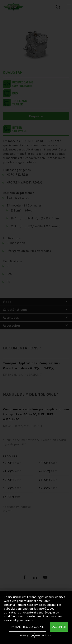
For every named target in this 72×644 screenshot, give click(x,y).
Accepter (59, 627)
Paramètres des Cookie (27, 627)
